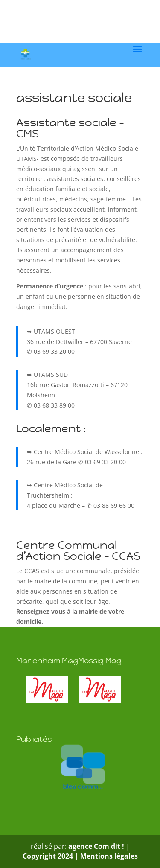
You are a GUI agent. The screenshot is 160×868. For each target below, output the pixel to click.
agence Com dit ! (97, 846)
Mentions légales (109, 856)
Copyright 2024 (48, 856)
